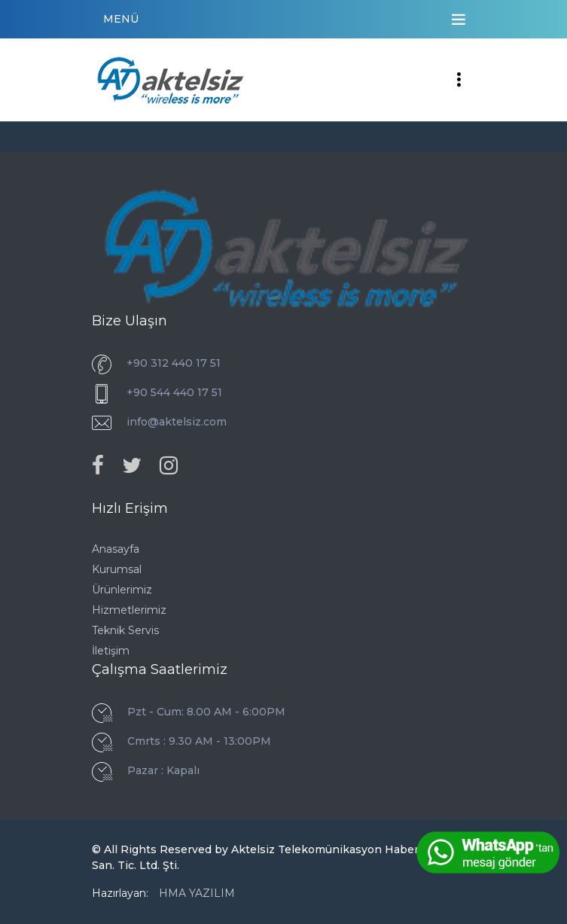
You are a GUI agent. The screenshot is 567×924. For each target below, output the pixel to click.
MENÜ (121, 19)
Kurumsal (117, 569)
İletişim (111, 651)
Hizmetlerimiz (129, 610)
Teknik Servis (125, 630)
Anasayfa (116, 549)
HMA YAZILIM (197, 893)
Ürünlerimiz (122, 590)
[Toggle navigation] (459, 20)
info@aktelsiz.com (177, 422)
